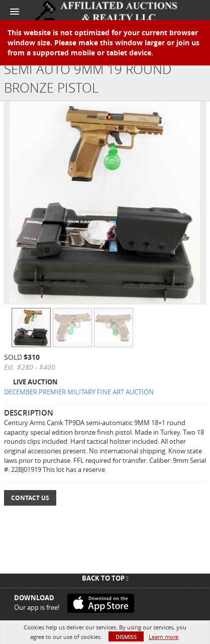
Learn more (164, 637)
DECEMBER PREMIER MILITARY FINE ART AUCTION (79, 392)
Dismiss (126, 637)
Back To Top (105, 578)
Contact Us (30, 498)
